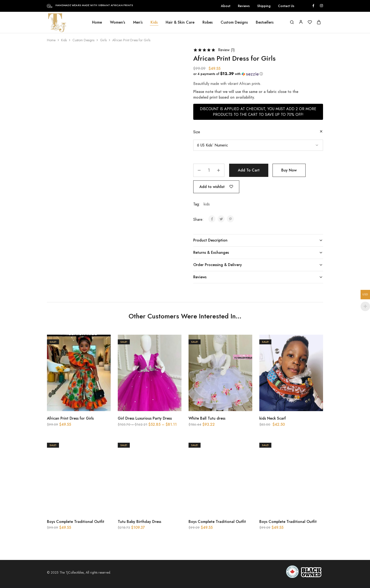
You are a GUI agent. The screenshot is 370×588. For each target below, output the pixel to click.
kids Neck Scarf (273, 418)
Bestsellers (265, 22)
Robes (208, 22)
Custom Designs (83, 40)
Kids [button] (154, 22)
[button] (256, 74)
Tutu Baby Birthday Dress (139, 522)
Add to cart (249, 170)
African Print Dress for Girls (70, 418)
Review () (226, 50)
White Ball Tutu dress (207, 418)
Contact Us (286, 6)
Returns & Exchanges (258, 252)
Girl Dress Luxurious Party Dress (145, 418)
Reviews (244, 6)
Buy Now (289, 170)
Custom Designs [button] (234, 22)
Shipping (264, 6)
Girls (103, 40)
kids (207, 204)
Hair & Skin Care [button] (180, 22)
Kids (64, 40)
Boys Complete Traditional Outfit (76, 522)
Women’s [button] (118, 22)
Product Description (258, 240)
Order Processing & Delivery (258, 265)
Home (97, 22)
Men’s (138, 22)
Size (197, 132)
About (226, 6)
